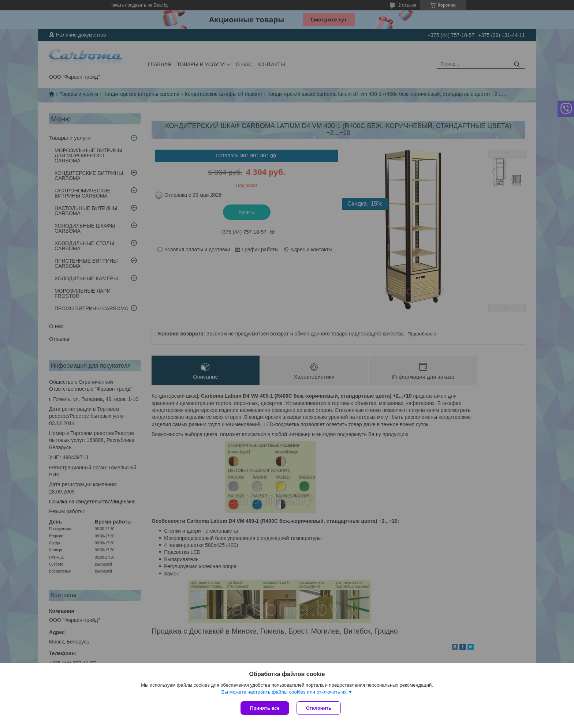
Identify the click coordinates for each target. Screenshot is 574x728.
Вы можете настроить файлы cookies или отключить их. (284, 692)
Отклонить (319, 708)
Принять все (265, 708)
